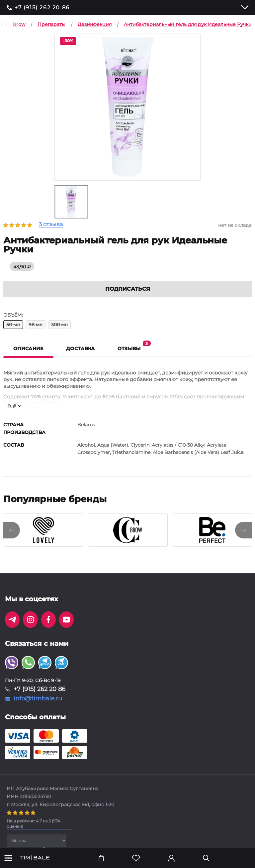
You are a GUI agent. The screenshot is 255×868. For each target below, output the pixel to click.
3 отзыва (51, 225)
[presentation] (12, 530)
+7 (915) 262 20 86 (42, 8)
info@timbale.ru (38, 698)
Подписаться (128, 289)
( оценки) (33, 824)
